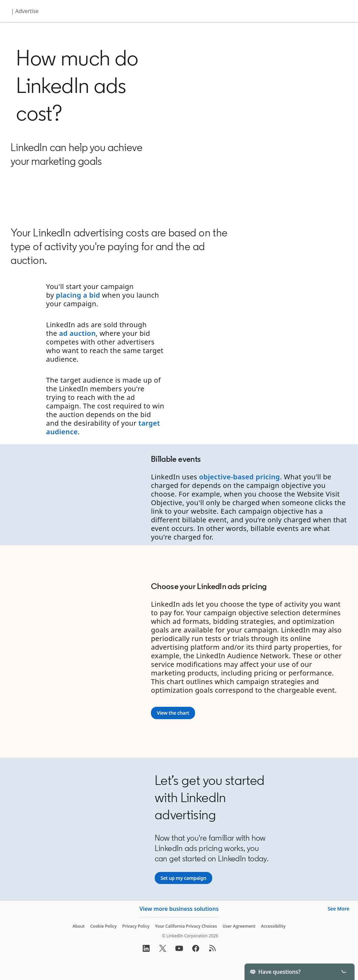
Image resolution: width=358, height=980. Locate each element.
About (79, 926)
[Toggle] (344, 972)
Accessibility (273, 926)
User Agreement (239, 926)
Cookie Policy (103, 926)
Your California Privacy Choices (186, 926)
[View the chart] (173, 713)
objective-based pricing (240, 477)
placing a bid (78, 295)
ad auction (78, 333)
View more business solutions (179, 909)
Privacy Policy (136, 926)
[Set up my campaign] (183, 878)
